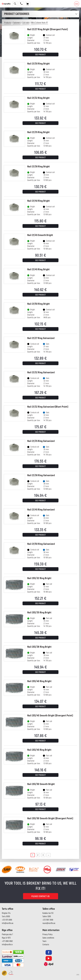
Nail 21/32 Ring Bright (38, 98)
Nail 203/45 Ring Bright (39, 750)
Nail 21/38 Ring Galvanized (41, 475)
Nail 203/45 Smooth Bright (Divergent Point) (50, 716)
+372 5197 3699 (48, 920)
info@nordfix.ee (8, 923)
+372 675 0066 (7, 920)
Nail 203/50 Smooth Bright (41, 784)
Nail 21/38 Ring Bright (39, 167)
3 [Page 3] (43, 855)
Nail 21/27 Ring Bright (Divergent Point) (48, 29)
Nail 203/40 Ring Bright (39, 681)
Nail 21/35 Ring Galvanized (41, 441)
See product (40, 55)
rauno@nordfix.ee (49, 923)
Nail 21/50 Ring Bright (39, 304)
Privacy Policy (47, 934)
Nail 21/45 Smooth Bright (40, 235)
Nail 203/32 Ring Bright (39, 578)
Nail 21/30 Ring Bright (39, 64)
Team (44, 941)
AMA (78, 975)
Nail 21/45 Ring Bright (38, 269)
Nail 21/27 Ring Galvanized (41, 338)
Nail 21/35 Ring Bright (38, 132)
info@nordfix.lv (7, 945)
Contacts (46, 945)
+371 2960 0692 (7, 941)
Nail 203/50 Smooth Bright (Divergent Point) (50, 818)
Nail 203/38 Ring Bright (39, 647)
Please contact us (40, 896)
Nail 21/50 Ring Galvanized (41, 544)
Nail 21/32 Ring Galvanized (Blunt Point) (48, 407)
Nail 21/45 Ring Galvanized (41, 510)
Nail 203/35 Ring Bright (39, 613)
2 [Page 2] (38, 855)
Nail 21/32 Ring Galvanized (41, 372)
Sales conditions (48, 938)
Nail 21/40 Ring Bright (39, 201)
